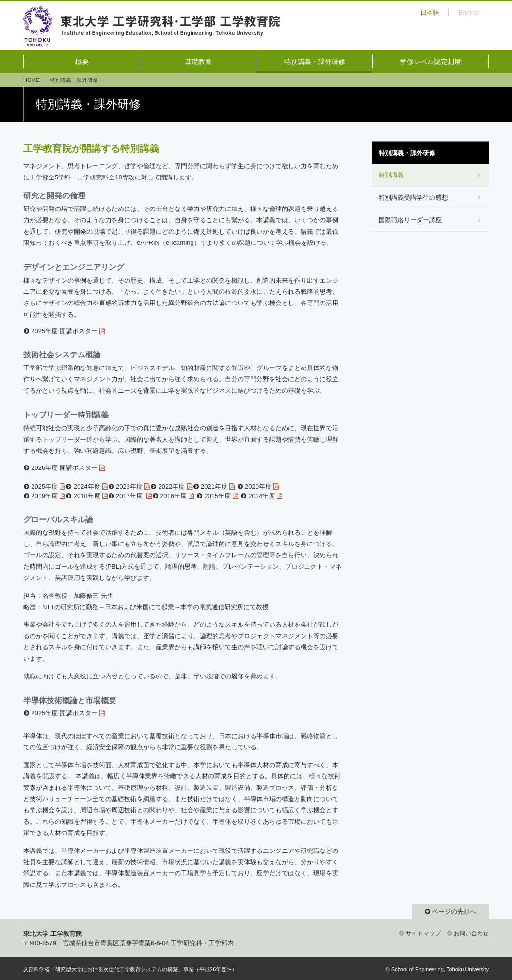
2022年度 (172, 487)
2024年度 (87, 487)
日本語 (430, 12)
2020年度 (258, 487)
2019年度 (44, 496)
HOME (31, 80)
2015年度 (217, 496)
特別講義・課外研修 (315, 62)
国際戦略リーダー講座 (410, 220)
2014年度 (262, 496)
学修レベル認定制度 (431, 62)
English (469, 12)
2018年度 (87, 496)
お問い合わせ (471, 933)
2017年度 (130, 496)
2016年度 (173, 496)
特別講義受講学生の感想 (413, 198)
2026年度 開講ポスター (64, 468)
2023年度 (129, 487)
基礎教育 (198, 62)
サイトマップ (423, 933)
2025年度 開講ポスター (64, 331)
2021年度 (214, 487)
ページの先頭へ (454, 911)
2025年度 (44, 487)
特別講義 (391, 175)
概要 (82, 62)
